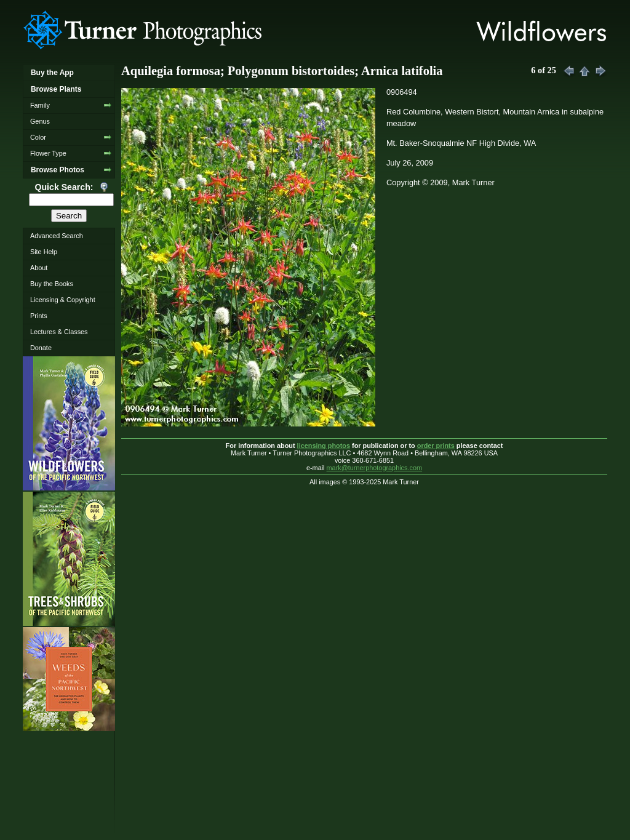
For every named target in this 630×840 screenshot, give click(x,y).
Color (38, 137)
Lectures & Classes (59, 332)
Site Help (44, 252)
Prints (39, 316)
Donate (41, 348)
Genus (40, 121)
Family (40, 105)
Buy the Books (52, 284)
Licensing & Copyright (63, 300)
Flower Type (48, 153)
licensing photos (324, 446)
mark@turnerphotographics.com (375, 468)
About (39, 268)
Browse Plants (56, 89)
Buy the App (52, 73)
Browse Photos (58, 170)
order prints (436, 446)
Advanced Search (57, 236)
